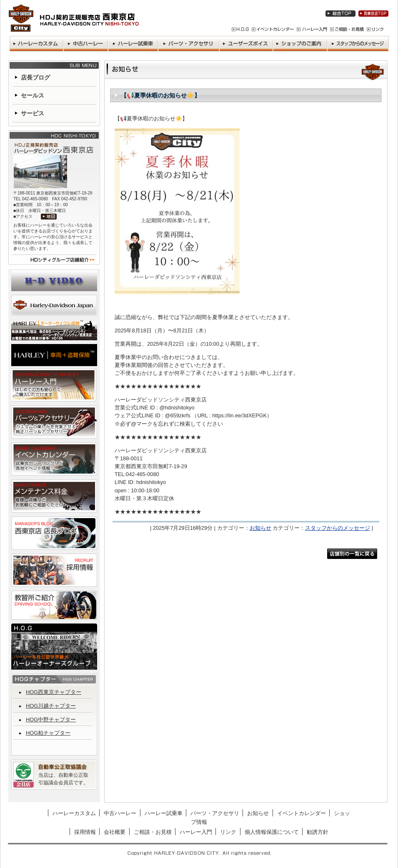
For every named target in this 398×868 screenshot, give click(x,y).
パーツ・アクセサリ (215, 813)
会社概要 (115, 832)
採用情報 (85, 832)
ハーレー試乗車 (164, 813)
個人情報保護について (272, 832)
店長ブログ (35, 77)
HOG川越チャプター (51, 706)
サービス (33, 113)
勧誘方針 (318, 832)
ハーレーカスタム (74, 813)
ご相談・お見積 (153, 832)
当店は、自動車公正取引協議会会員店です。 (63, 779)
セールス (33, 95)
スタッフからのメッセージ (338, 528)
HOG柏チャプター (48, 733)
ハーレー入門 (196, 832)
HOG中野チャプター (51, 720)
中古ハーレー (120, 813)
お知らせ (260, 528)
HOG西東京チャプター (54, 692)
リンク (228, 832)
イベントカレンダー (302, 813)
